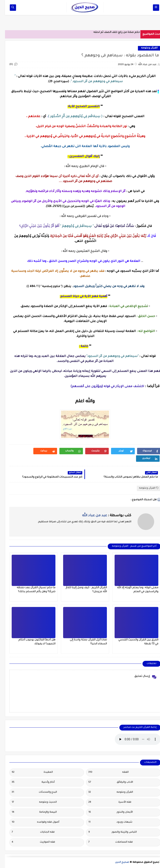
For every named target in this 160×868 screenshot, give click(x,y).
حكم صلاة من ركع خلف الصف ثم (115, 32)
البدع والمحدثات (29, 792)
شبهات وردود (105, 822)
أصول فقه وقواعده (30, 822)
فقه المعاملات (106, 842)
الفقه (103, 773)
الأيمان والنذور (106, 812)
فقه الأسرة (105, 802)
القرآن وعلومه (144, 48)
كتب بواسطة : (102, 516)
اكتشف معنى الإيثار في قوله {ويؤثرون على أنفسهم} (102, 387)
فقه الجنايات (28, 832)
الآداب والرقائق (106, 783)
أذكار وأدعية (28, 783)
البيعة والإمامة (29, 812)
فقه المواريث (28, 842)
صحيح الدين (117, 862)
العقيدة (27, 773)
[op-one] (8, 8)
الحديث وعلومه (29, 802)
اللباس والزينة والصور (107, 832)
